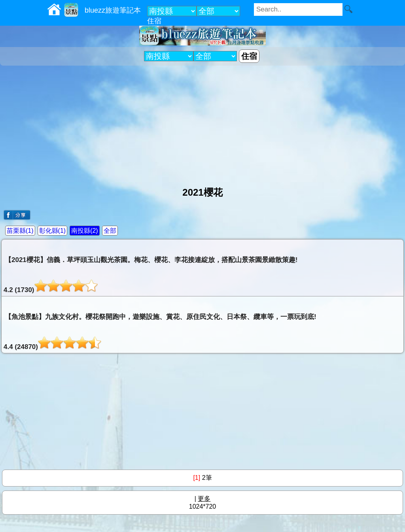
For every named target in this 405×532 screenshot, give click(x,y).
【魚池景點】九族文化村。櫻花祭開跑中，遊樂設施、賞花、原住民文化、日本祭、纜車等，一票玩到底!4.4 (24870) (160, 332)
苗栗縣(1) (20, 231)
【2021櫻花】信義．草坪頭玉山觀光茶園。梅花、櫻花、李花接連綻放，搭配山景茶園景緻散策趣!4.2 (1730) (150, 275)
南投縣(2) (85, 231)
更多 (204, 499)
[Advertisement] (202, 123)
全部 (110, 231)
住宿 (154, 21)
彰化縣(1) (53, 231)
